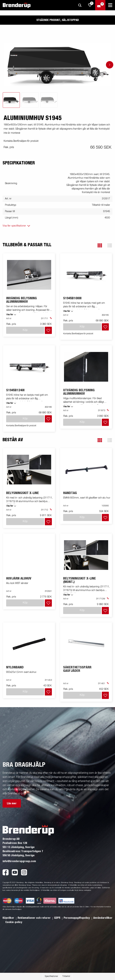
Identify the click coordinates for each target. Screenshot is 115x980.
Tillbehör (66, 976)
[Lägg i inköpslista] (48, 330)
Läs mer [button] (12, 803)
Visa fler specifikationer (14, 226)
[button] (100, 245)
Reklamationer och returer (34, 918)
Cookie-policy (14, 922)
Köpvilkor (9, 918)
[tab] (11, 100)
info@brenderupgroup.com (19, 861)
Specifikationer (51, 976)
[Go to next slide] (110, 65)
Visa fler (10, 315)
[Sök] (80, 5)
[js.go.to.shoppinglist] (90, 5)
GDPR (57, 918)
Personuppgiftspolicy (77, 918)
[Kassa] (100, 5)
